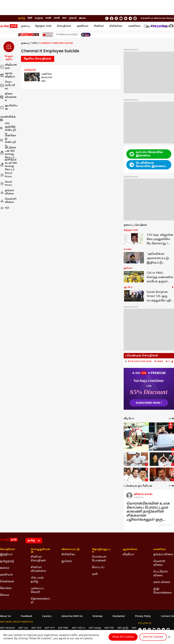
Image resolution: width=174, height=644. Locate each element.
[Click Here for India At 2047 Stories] (86, 35)
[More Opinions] (171, 486)
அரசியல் (83, 26)
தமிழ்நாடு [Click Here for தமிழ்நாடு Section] (7, 561)
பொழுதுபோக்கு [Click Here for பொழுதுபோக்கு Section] (40, 551)
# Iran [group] (159, 361)
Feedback (26, 616)
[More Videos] (171, 418)
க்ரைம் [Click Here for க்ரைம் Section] (5, 568)
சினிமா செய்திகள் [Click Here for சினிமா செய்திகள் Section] (38, 559)
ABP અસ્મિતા (79, 628)
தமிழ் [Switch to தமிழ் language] (22, 18)
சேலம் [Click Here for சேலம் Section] (5, 595)
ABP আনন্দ (50, 628)
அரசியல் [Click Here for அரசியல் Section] (6, 575)
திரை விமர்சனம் (8, 97)
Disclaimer (119, 616)
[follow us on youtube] (121, 18)
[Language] (34, 541)
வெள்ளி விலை (8, 201)
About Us (5, 616)
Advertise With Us (72, 616)
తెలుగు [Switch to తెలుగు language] (82, 18)
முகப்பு (25, 26)
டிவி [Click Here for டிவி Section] (95, 574)
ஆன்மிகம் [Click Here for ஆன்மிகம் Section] (130, 550)
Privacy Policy (143, 616)
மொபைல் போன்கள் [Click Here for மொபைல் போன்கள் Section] (99, 559)
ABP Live (23, 628)
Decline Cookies (153, 637)
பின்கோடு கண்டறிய (8, 141)
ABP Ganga (95, 628)
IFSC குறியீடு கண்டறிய (8, 129)
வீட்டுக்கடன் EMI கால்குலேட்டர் (8, 153)
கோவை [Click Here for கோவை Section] (6, 588)
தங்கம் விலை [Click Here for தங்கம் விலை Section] (163, 555)
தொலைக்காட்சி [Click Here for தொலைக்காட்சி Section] (41, 601)
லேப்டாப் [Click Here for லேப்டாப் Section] (98, 567)
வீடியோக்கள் (8, 67)
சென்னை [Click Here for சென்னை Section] (7, 582)
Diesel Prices (6, 184)
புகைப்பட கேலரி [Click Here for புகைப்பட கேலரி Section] (38, 590)
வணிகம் (134, 26)
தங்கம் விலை (7, 192)
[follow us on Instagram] (126, 18)
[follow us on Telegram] (130, 18)
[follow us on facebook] (112, 18)
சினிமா (99, 26)
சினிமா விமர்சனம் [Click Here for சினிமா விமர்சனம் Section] (38, 569)
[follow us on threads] (116, 18)
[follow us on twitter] (107, 18)
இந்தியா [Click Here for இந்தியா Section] (6, 555)
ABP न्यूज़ (36, 628)
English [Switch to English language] (39, 18)
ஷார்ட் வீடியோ (7, 75)
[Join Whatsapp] (135, 18)
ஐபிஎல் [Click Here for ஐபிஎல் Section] (67, 561)
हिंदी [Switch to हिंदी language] (30, 18)
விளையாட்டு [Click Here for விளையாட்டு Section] (70, 550)
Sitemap (97, 616)
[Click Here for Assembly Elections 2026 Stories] (29, 35)
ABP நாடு (123, 628)
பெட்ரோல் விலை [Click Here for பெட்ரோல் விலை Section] (161, 574)
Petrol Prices (6, 175)
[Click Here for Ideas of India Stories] (48, 35)
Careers (47, 616)
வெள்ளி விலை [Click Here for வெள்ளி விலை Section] (159, 563)
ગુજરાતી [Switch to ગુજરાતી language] (73, 18)
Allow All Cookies (123, 637)
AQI (5, 208)
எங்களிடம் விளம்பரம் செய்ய (157, 18)
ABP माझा (63, 628)
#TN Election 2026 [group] (140, 361)
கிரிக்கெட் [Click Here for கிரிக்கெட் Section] (69, 555)
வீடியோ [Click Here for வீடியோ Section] (128, 555)
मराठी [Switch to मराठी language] (48, 18)
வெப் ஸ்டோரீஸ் (7, 85)
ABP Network (7, 628)
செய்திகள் (64, 26)
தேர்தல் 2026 (43, 26)
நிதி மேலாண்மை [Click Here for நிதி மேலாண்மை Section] (163, 591)
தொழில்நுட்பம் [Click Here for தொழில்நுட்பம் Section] (101, 551)
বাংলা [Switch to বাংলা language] (64, 18)
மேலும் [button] (168, 26)
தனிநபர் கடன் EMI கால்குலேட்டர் (8, 165)
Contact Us (167, 616)
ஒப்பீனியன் (9, 107)
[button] (9, 51)
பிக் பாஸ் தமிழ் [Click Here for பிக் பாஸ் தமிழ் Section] (37, 580)
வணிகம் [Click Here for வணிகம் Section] (160, 550)
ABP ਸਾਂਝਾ (109, 628)
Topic (34, 43)
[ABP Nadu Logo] (9, 26)
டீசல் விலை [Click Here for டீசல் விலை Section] (162, 582)
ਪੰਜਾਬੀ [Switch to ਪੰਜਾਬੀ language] (57, 18)
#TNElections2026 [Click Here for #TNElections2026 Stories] (67, 35)
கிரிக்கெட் (116, 26)
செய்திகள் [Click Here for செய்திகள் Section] (8, 550)
